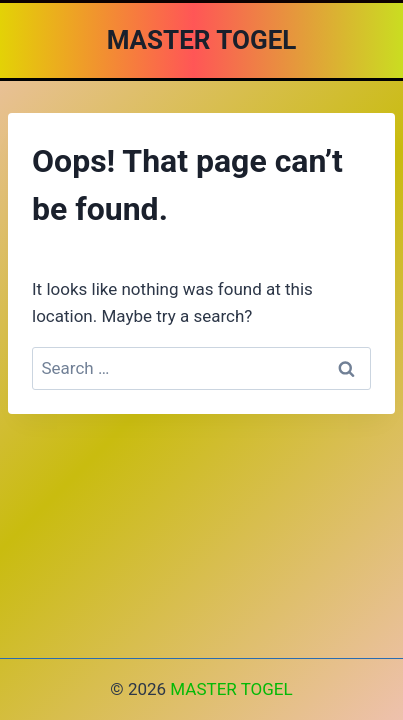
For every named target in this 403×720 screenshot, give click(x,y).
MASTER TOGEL (231, 689)
